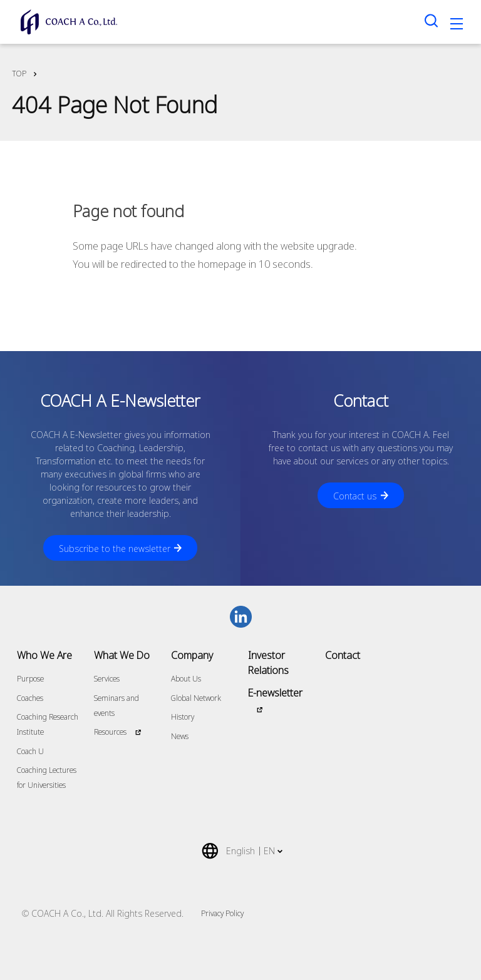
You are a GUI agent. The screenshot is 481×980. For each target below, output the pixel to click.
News (180, 736)
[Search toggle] (432, 20)
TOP (19, 74)
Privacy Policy (222, 913)
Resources (110, 732)
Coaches (30, 698)
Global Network (196, 698)
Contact (343, 655)
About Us (186, 679)
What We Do (122, 655)
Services (107, 679)
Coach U (30, 751)
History (183, 717)
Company (192, 655)
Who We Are (44, 655)
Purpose (30, 679)
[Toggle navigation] (457, 26)
